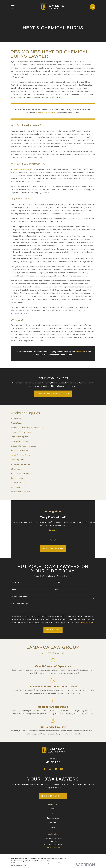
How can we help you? (20, 603)
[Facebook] (45, 769)
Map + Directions (53, 847)
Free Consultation (53, 796)
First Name (15, 582)
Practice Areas (53, 818)
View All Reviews (53, 549)
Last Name (58, 582)
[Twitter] (50, 769)
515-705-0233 (53, 762)
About (53, 813)
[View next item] (55, 539)
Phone (13, 589)
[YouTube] (61, 769)
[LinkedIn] (56, 769)
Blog (53, 827)
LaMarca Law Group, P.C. (23, 169)
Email (56, 589)
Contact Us (53, 823)
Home (53, 809)
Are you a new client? (19, 596)
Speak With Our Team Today (53, 394)
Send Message (53, 630)
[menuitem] (53, 419)
